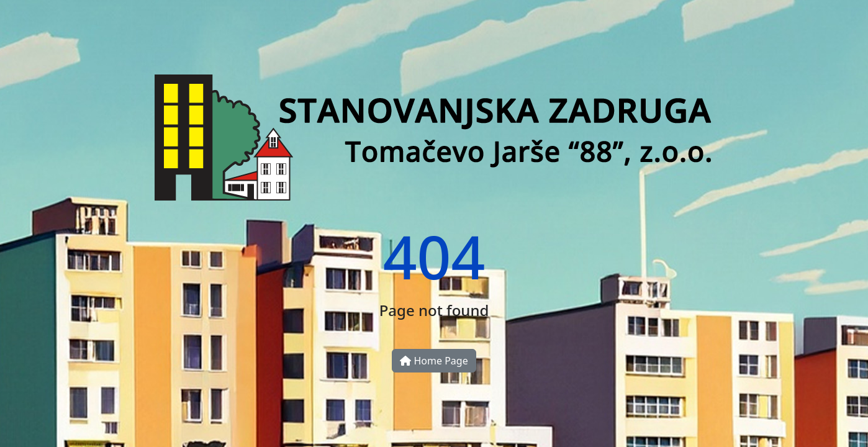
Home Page (434, 361)
